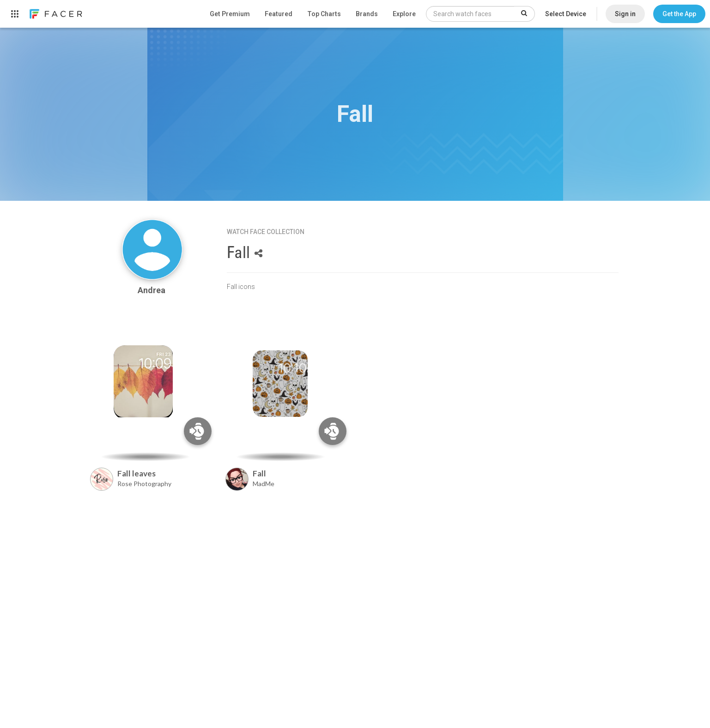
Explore (404, 14)
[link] (55, 14)
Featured (279, 14)
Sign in (625, 14)
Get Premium (230, 14)
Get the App (679, 14)
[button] (679, 14)
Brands (367, 14)
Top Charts (324, 14)
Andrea (152, 290)
